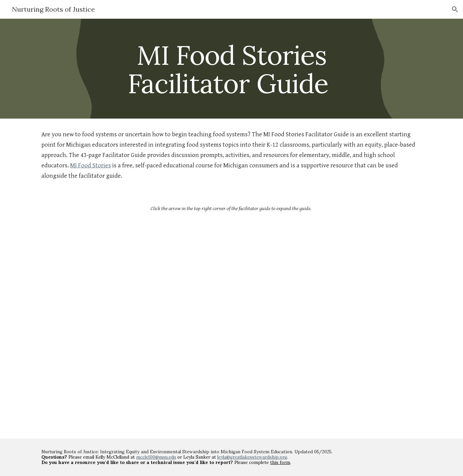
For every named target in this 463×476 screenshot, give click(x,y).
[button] (455, 9)
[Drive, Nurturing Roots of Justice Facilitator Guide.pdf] (231, 324)
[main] (231, 69)
